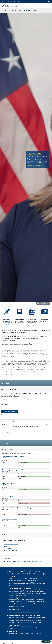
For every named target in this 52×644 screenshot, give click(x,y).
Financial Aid (8, 549)
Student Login (9, 1)
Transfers (7, 546)
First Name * (13, 401)
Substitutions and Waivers (11, 544)
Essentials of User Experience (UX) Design (7, 323)
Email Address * (26, 406)
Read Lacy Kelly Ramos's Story (35, 165)
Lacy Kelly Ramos (35, 154)
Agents (4, 1)
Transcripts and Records (11, 551)
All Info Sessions (6, 432)
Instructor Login (16, 1)
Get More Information (10, 412)
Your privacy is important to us (10, 415)
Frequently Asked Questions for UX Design (13, 375)
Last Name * (39, 401)
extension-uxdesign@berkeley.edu (32, 561)
